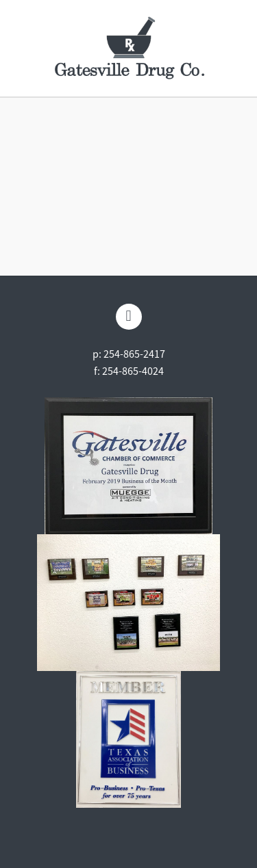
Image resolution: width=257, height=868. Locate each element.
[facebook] (129, 317)
